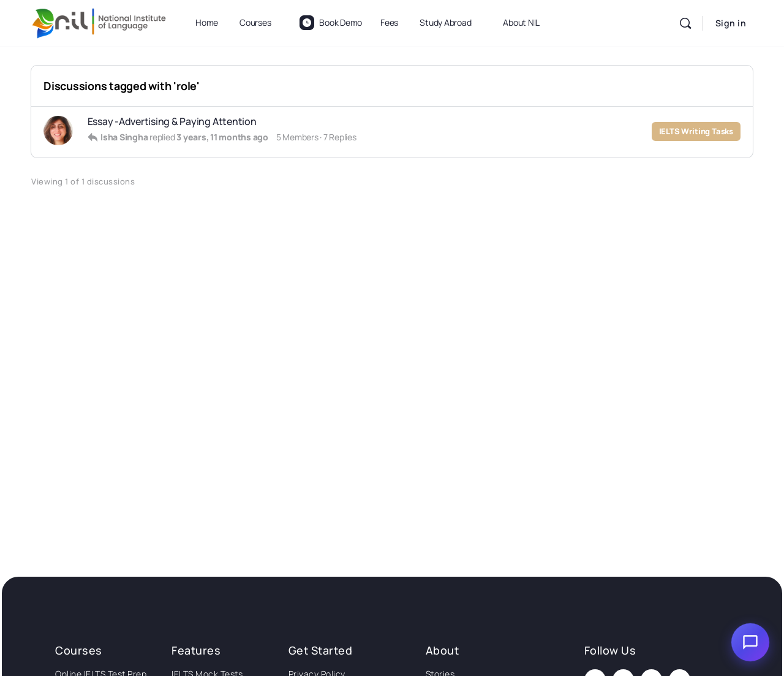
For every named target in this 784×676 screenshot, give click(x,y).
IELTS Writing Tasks (696, 132)
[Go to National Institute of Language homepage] (99, 21)
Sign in (731, 23)
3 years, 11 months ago (222, 137)
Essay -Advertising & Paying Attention (172, 122)
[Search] (685, 23)
